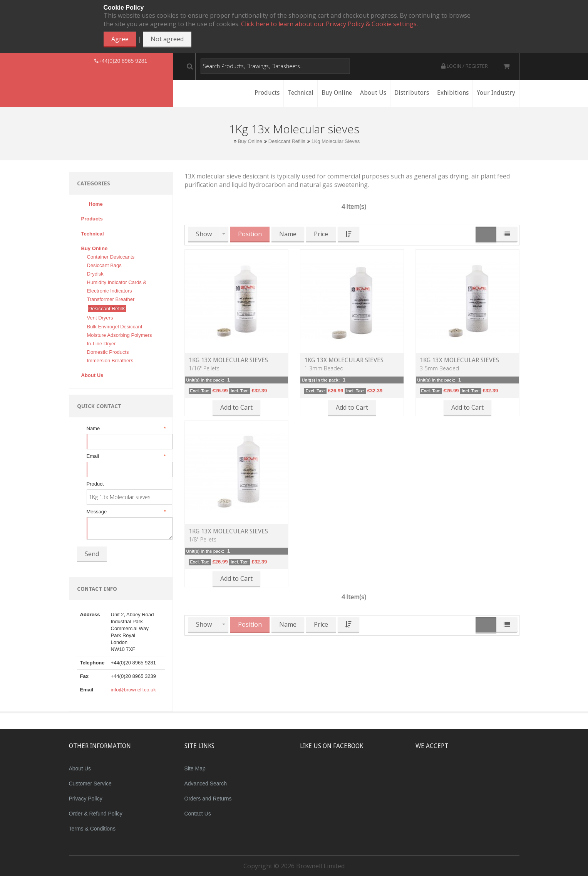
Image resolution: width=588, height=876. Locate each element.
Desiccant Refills (287, 141)
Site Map (195, 768)
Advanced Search (206, 784)
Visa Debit (503, 774)
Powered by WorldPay (467, 794)
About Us (80, 768)
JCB (455, 774)
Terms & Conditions (92, 829)
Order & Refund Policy (96, 814)
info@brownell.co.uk (133, 690)
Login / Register (465, 66)
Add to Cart (236, 407)
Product (95, 484)
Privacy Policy (86, 799)
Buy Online (250, 141)
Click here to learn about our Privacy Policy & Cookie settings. (329, 24)
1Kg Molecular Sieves (335, 141)
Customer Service (90, 784)
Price (321, 234)
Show (204, 234)
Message (126, 512)
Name (126, 429)
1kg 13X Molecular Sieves (228, 360)
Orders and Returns (208, 799)
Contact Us (198, 814)
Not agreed (167, 39)
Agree (120, 39)
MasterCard (432, 774)
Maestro (478, 774)
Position (250, 234)
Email (126, 456)
